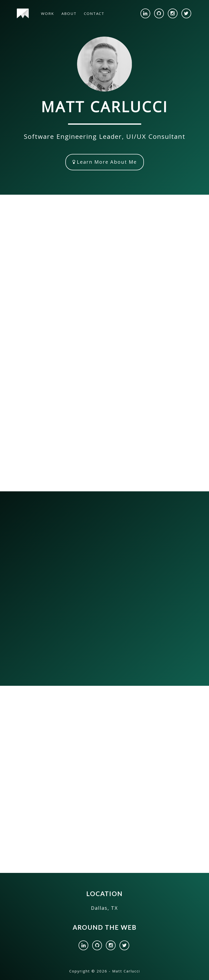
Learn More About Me (105, 162)
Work (48, 13)
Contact (94, 13)
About (69, 13)
